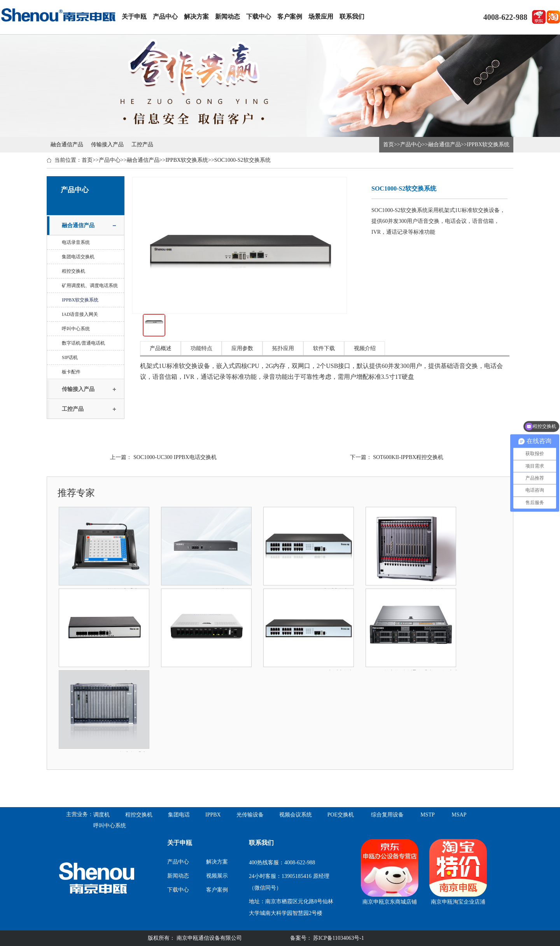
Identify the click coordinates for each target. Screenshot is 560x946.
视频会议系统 (296, 815)
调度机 (101, 815)
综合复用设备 (387, 815)
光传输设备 (250, 815)
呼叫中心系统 (76, 329)
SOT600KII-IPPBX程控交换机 (408, 457)
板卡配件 (71, 372)
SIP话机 (70, 357)
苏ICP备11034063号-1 (338, 938)
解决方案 (196, 17)
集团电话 (179, 815)
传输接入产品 (107, 145)
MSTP (428, 815)
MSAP (459, 815)
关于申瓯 (134, 17)
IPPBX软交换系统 (488, 145)
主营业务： (80, 814)
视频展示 (217, 876)
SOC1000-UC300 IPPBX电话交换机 (175, 457)
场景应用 (321, 17)
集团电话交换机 (78, 257)
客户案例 (290, 17)
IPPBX (213, 815)
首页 (388, 145)
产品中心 (165, 17)
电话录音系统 (76, 242)
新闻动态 (227, 17)
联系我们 (352, 17)
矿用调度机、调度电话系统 (90, 286)
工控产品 (142, 145)
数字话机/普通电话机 (83, 343)
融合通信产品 (67, 145)
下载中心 (259, 17)
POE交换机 (341, 815)
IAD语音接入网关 (80, 314)
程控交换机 (73, 271)
